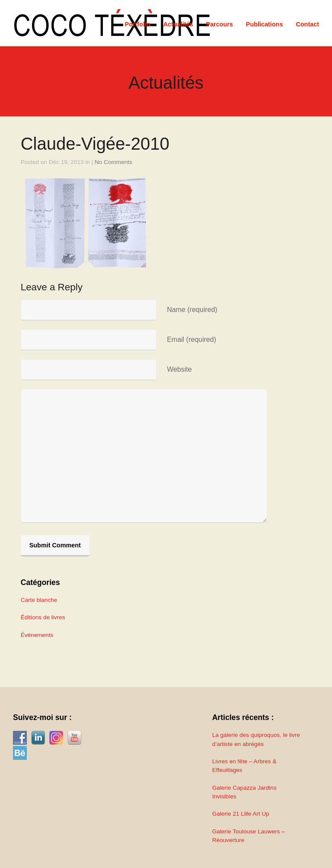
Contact (307, 24)
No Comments (113, 162)
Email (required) (192, 339)
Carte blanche (39, 600)
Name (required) (192, 310)
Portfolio (138, 24)
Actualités (178, 24)
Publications (265, 24)
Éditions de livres (43, 617)
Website (179, 369)
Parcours (219, 24)
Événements (37, 635)
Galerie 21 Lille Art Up (241, 814)
